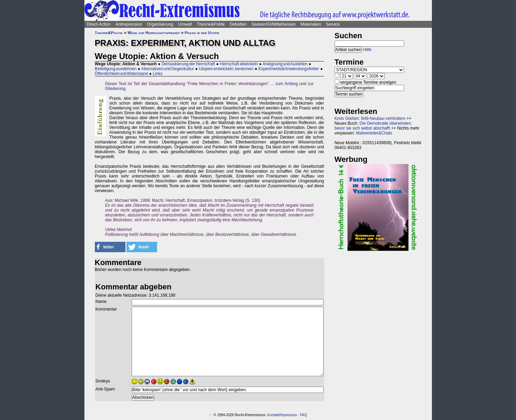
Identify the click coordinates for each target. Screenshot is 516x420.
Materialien (311, 24)
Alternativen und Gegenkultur (167, 69)
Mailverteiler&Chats (374, 133)
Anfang (291, 84)
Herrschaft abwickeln (239, 64)
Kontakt (273, 415)
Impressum (289, 415)
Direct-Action (99, 24)
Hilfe (367, 50)
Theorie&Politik (211, 24)
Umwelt (185, 24)
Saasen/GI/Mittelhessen (274, 24)
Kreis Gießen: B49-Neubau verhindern (370, 118)
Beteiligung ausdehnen (116, 69)
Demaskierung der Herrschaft (188, 64)
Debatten (238, 24)
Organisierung (160, 24)
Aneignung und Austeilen (285, 64)
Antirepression (129, 24)
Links (158, 74)
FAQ (303, 415)
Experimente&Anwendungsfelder (289, 69)
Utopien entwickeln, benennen (226, 69)
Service (333, 24)
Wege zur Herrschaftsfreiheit (154, 33)
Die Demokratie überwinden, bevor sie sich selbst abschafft (373, 126)
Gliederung (116, 89)
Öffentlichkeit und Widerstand (121, 74)
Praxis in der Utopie (202, 33)
